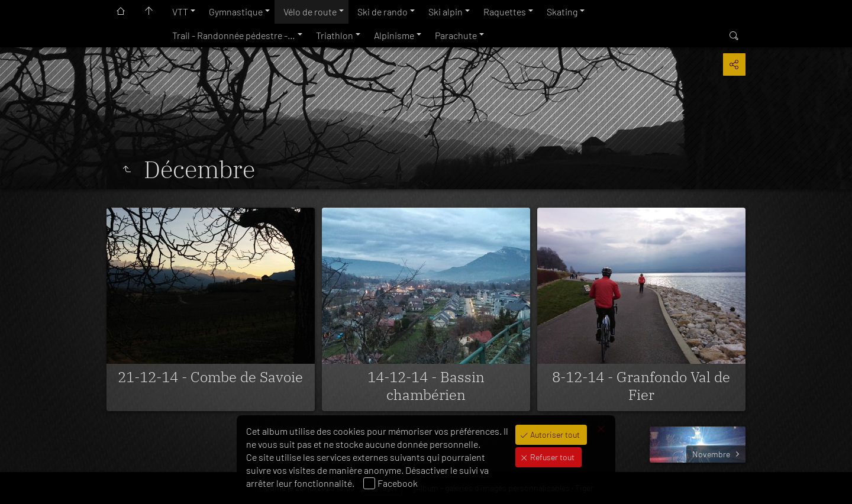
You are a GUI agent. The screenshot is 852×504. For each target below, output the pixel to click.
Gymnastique (236, 12)
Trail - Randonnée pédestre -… (234, 35)
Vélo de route (310, 12)
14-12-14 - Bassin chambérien (426, 386)
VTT (180, 12)
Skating (562, 12)
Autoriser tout (554, 434)
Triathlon (335, 35)
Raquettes (505, 12)
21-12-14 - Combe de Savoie (210, 377)
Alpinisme (394, 35)
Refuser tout (551, 457)
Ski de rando (383, 12)
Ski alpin (446, 12)
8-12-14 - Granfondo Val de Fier (641, 386)
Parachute (456, 35)
